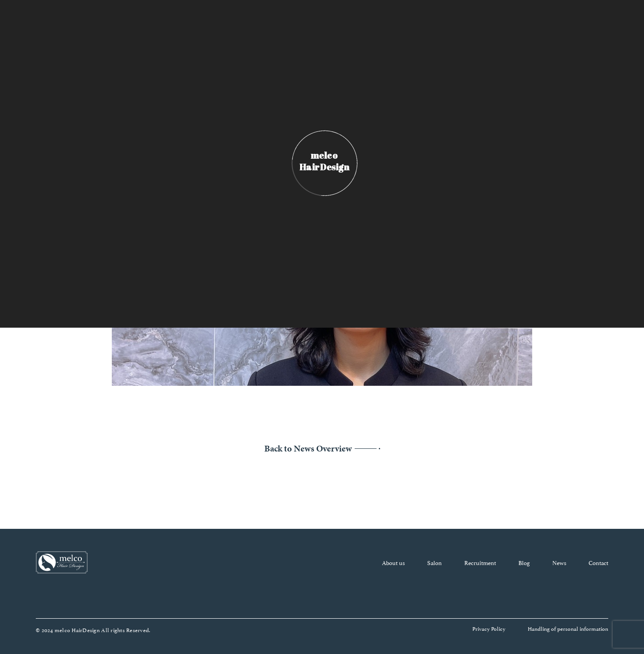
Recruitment (480, 562)
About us (393, 562)
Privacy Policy (489, 628)
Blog (524, 562)
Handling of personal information (568, 628)
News (559, 562)
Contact (598, 562)
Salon (434, 562)
